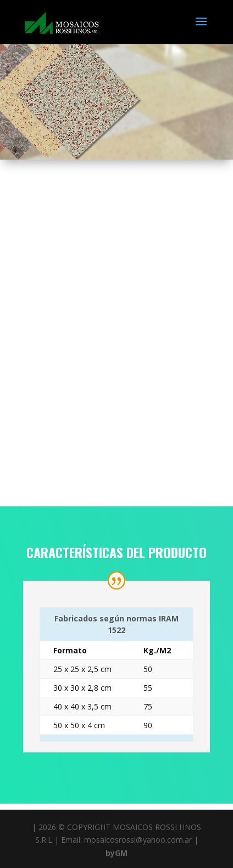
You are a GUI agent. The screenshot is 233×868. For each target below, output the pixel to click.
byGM (116, 853)
